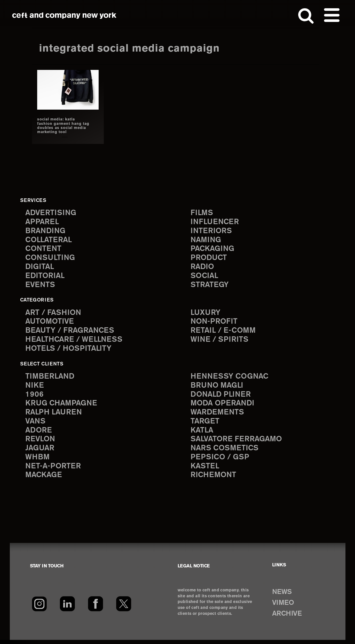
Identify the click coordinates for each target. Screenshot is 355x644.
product (209, 258)
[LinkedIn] (68, 608)
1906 (34, 396)
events (41, 286)
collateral (49, 240)
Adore (39, 433)
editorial (46, 277)
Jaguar (40, 451)
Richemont (214, 479)
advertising (52, 212)
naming (206, 240)
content (44, 249)
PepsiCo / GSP (221, 461)
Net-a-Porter (54, 470)
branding (46, 231)
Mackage (44, 479)
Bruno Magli (218, 387)
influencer (215, 221)
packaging (213, 249)
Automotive (50, 323)
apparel (43, 221)
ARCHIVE (288, 617)
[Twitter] (124, 608)
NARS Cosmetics (226, 451)
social (205, 277)
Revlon (41, 442)
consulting (51, 258)
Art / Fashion (54, 313)
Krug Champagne (63, 406)
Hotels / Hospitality (70, 350)
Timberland (51, 378)
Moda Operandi (224, 406)
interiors (212, 231)
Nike (35, 387)
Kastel (205, 470)
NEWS (283, 596)
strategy (210, 286)
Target (205, 424)
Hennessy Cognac (231, 378)
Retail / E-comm (224, 332)
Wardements (218, 415)
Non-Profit (215, 323)
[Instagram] (39, 608)
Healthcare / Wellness (76, 341)
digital (40, 268)
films (202, 212)
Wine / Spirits (220, 341)
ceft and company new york (64, 15)
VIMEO (284, 607)
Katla (202, 433)
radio (203, 268)
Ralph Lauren (55, 415)
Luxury (206, 313)
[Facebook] (96, 608)
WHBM (38, 461)
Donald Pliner (222, 396)
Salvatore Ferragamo (238, 442)
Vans (36, 424)
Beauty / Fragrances (71, 332)
